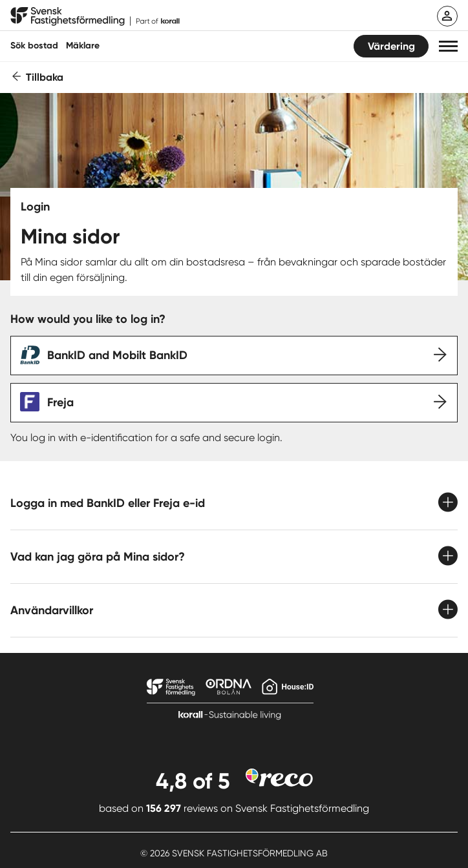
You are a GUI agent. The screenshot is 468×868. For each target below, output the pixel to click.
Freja (60, 402)
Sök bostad (34, 46)
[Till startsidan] (95, 17)
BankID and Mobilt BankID (117, 355)
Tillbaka (45, 77)
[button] (448, 46)
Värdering (391, 46)
